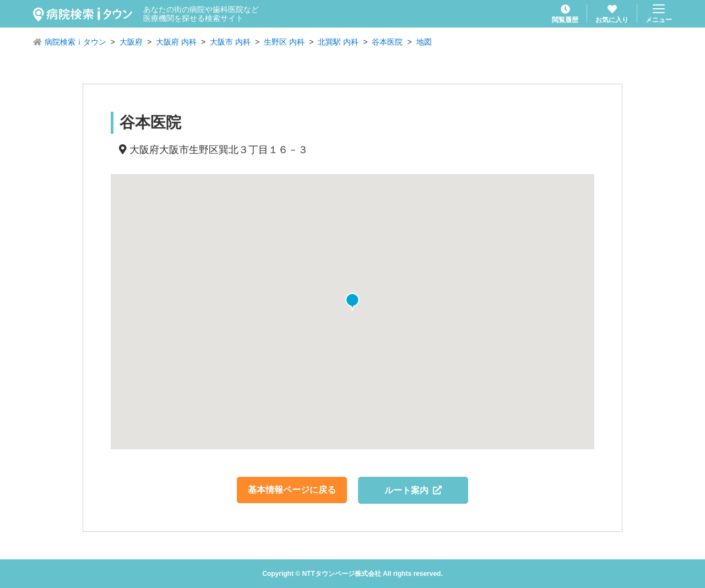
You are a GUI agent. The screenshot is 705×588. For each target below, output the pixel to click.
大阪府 (131, 42)
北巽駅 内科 (338, 42)
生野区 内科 (284, 42)
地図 (424, 42)
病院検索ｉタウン (75, 42)
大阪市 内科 (230, 42)
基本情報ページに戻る (292, 490)
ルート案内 (413, 490)
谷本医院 (387, 42)
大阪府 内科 (176, 42)
